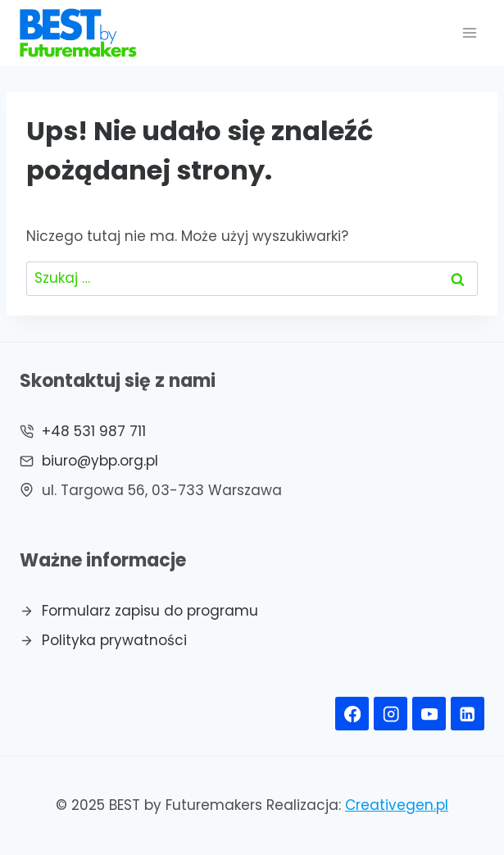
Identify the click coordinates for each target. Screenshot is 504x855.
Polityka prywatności (114, 640)
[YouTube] (429, 714)
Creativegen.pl (397, 805)
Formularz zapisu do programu (150, 611)
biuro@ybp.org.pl (100, 461)
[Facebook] (352, 714)
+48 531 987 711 (94, 431)
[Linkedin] (468, 714)
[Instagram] (390, 714)
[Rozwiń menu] (469, 32)
